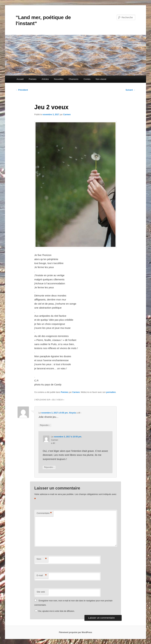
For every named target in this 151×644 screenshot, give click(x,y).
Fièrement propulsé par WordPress (75, 632)
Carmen (67, 115)
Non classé (101, 79)
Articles (45, 79)
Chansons (74, 79)
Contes (87, 79)
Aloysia (72, 413)
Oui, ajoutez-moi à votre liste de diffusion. (55, 611)
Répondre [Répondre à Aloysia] (45, 425)
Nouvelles (59, 79)
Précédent (22, 90)
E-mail (42, 576)
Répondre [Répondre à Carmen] (49, 467)
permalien (111, 392)
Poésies (33, 79)
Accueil (20, 79)
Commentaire (44, 513)
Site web (41, 592)
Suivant (131, 90)
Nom (42, 559)
